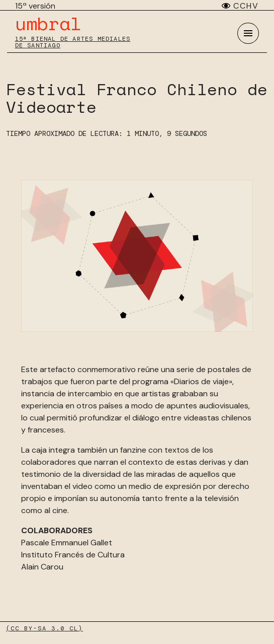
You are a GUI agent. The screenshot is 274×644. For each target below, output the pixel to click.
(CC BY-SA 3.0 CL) (44, 628)
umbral (48, 23)
